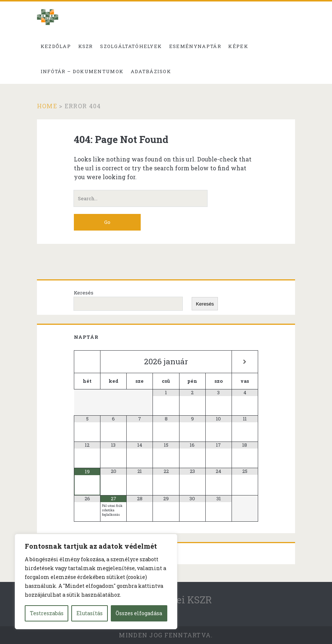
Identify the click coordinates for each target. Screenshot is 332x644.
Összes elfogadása (139, 613)
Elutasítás (90, 613)
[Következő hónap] (245, 362)
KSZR (86, 46)
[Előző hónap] (87, 362)
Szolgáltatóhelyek (131, 46)
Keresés (84, 293)
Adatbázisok (151, 71)
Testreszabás (47, 613)
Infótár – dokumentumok (82, 71)
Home (47, 106)
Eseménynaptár (195, 46)
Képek (238, 46)
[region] (96, 582)
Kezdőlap (56, 46)
